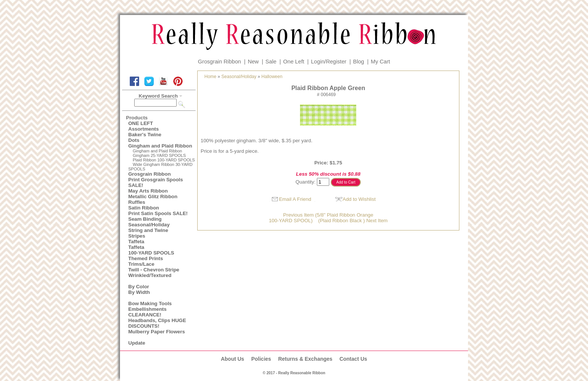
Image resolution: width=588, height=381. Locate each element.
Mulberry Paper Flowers (157, 332)
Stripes (137, 236)
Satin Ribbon (144, 208)
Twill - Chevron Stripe (154, 270)
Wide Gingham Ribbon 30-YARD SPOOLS (160, 167)
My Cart (380, 62)
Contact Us (353, 359)
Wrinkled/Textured (150, 275)
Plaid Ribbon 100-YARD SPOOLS (164, 160)
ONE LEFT (141, 123)
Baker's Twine (145, 135)
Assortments (143, 129)
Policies (261, 359)
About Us (232, 359)
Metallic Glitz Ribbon (153, 197)
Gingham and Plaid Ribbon (160, 146)
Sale (271, 62)
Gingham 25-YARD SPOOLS (159, 155)
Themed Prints (146, 258)
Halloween (272, 77)
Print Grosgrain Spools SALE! (156, 182)
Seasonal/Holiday (149, 225)
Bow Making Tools (150, 303)
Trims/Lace (141, 264)
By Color (139, 287)
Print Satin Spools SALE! (158, 213)
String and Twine (148, 230)
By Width (139, 292)
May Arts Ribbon (148, 191)
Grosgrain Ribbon (220, 62)
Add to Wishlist (359, 199)
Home (210, 77)
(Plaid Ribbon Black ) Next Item (353, 221)
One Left (294, 62)
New (253, 62)
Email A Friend (295, 199)
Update (137, 343)
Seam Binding (145, 219)
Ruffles (137, 202)
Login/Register (329, 62)
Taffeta (136, 242)
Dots (134, 140)
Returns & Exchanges (305, 359)
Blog (359, 62)
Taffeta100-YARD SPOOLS (151, 250)
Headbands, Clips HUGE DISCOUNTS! (157, 323)
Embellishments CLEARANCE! (147, 312)
